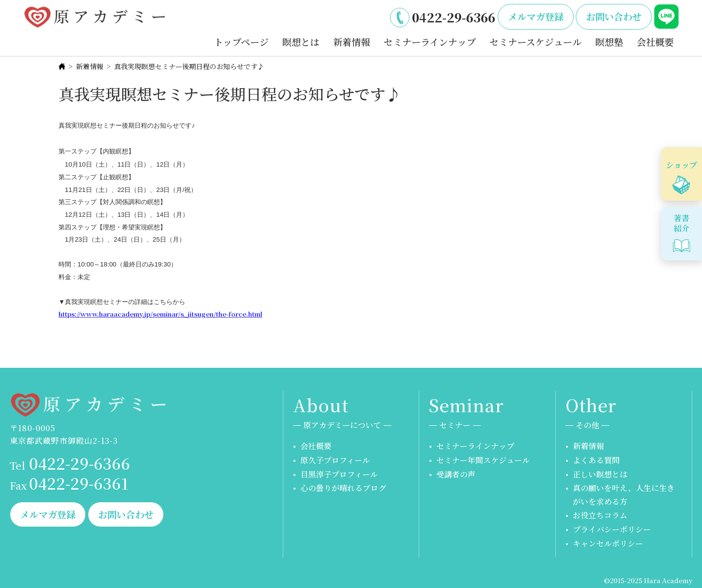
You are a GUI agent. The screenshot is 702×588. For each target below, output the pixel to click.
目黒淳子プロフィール (339, 474)
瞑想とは (301, 42)
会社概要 (655, 42)
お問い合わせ (614, 16)
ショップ (682, 165)
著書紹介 (682, 223)
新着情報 (351, 42)
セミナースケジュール (536, 42)
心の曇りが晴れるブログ (343, 488)
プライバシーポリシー (612, 529)
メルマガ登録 (536, 16)
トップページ (241, 42)
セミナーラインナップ (430, 42)
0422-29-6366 (454, 17)
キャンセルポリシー (608, 543)
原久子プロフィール (335, 460)
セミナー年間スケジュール (483, 460)
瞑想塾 (609, 42)
